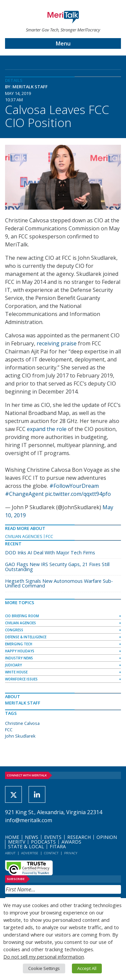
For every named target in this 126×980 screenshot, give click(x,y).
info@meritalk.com (29, 820)
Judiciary (13, 665)
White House (16, 672)
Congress (14, 630)
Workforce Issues (21, 679)
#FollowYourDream (74, 486)
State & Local (26, 846)
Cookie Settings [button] (44, 968)
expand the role (47, 429)
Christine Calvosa (22, 723)
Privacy (71, 853)
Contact (51, 853)
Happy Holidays (20, 651)
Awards (71, 842)
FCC (49, 536)
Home (12, 837)
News (32, 837)
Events (53, 837)
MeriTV (17, 842)
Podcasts (43, 842)
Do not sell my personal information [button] (44, 957)
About (10, 853)
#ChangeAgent (24, 494)
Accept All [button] (87, 968)
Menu (63, 43)
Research (79, 837)
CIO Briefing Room (22, 616)
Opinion (107, 837)
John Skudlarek (20, 736)
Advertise (30, 853)
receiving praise (57, 343)
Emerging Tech (19, 644)
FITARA (58, 846)
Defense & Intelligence (26, 637)
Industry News (19, 658)
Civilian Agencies (24, 536)
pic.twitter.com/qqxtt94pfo (78, 494)
